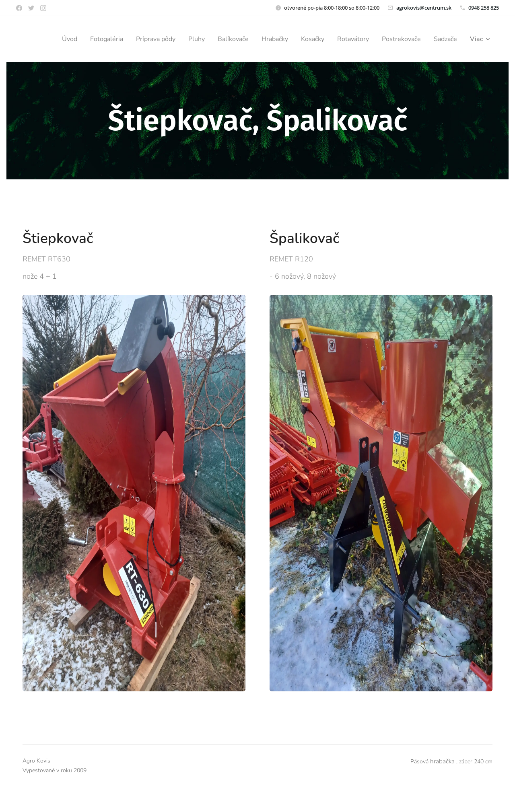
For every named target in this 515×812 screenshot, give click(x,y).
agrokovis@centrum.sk (424, 8)
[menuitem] (83, 39)
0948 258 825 (484, 8)
